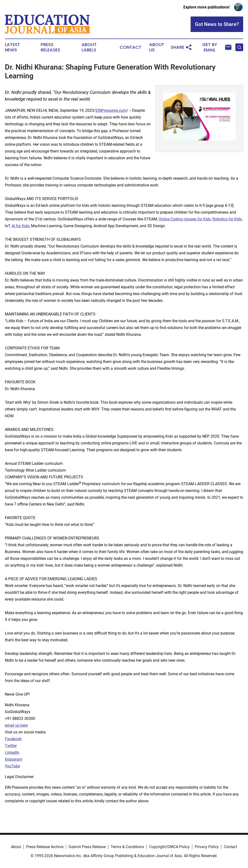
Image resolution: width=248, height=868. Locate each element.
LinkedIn (12, 752)
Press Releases (50, 47)
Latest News (12, 47)
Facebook (13, 739)
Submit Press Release (87, 847)
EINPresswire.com (111, 110)
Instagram (14, 759)
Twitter (11, 746)
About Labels (89, 47)
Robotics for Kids (227, 219)
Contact (131, 47)
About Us (157, 47)
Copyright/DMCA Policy (169, 847)
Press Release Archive (45, 847)
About (16, 847)
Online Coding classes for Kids (185, 219)
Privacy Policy (207, 847)
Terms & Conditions (127, 847)
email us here (16, 725)
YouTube (12, 766)
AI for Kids (20, 226)
